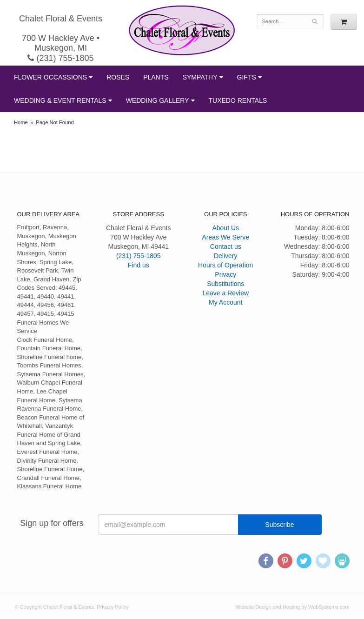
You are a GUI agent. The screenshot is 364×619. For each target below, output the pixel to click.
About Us (225, 228)
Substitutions (225, 284)
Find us (139, 265)
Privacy (225, 274)
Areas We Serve (225, 237)
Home (21, 122)
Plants (156, 77)
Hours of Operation (225, 265)
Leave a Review (225, 293)
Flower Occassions (50, 77)
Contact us (226, 246)
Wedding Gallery (158, 100)
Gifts (247, 77)
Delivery (226, 256)
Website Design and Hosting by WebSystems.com (293, 607)
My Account (225, 302)
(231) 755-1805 (60, 58)
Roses (118, 77)
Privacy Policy (113, 607)
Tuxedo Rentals (238, 100)
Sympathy (200, 77)
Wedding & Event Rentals (60, 100)
